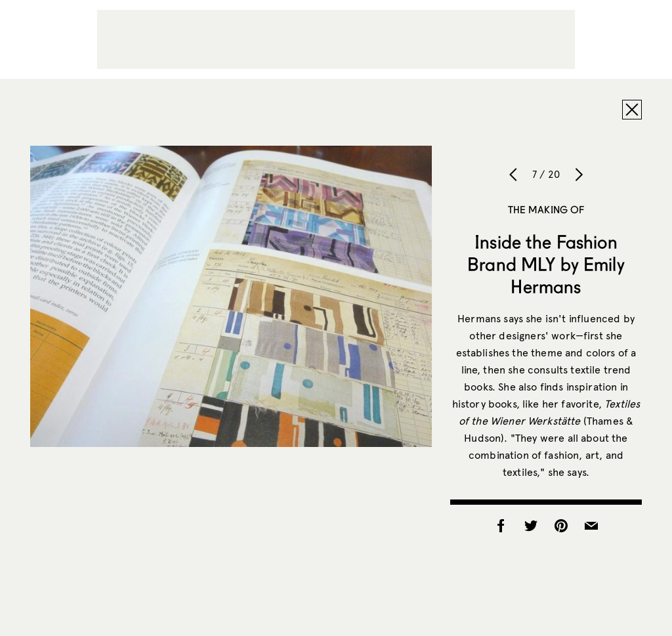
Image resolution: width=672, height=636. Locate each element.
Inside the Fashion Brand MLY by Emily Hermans (546, 264)
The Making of (546, 209)
